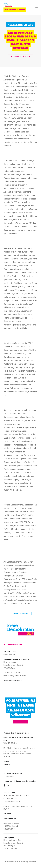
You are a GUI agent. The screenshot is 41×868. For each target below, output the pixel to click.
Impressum (10, 777)
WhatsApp (7, 762)
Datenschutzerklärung (14, 773)
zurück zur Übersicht (21, 614)
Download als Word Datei (20, 56)
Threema (7, 765)
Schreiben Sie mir (20, 722)
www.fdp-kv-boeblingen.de (13, 681)
